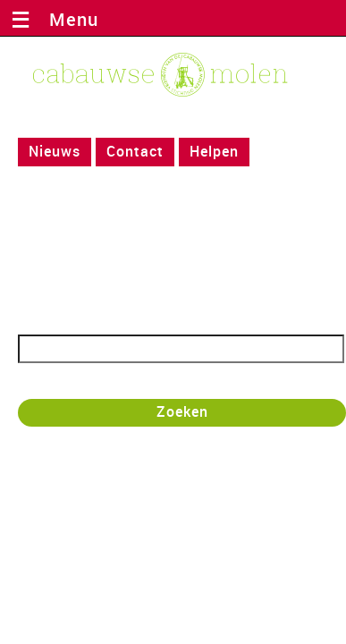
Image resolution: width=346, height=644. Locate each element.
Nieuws (55, 151)
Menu (68, 19)
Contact (135, 151)
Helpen (214, 151)
